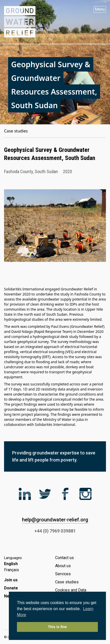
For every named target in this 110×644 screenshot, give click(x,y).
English (11, 564)
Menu (100, 9)
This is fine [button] (57, 627)
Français (12, 570)
